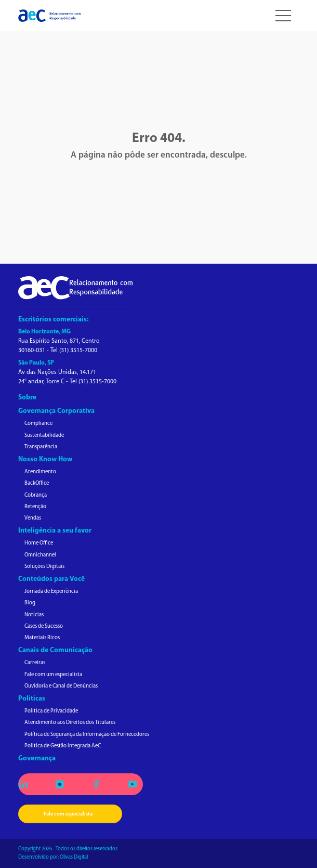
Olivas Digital (74, 857)
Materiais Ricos (42, 638)
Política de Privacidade (51, 711)
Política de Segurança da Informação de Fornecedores (87, 735)
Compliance (38, 424)
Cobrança (36, 495)
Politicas (32, 699)
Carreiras (35, 663)
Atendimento (40, 472)
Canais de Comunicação (55, 650)
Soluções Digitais (44, 567)
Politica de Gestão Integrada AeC (63, 746)
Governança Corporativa (56, 411)
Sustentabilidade (44, 436)
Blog (30, 603)
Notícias (34, 615)
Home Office (39, 543)
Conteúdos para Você (51, 579)
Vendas (33, 518)
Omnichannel (40, 555)
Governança (37, 759)
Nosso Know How (45, 459)
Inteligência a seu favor (55, 531)
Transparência (41, 447)
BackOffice (37, 483)
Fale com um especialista (53, 675)
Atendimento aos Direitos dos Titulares (70, 723)
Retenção (35, 507)
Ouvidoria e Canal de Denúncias (61, 686)
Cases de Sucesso (44, 626)
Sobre (27, 398)
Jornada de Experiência (51, 592)
